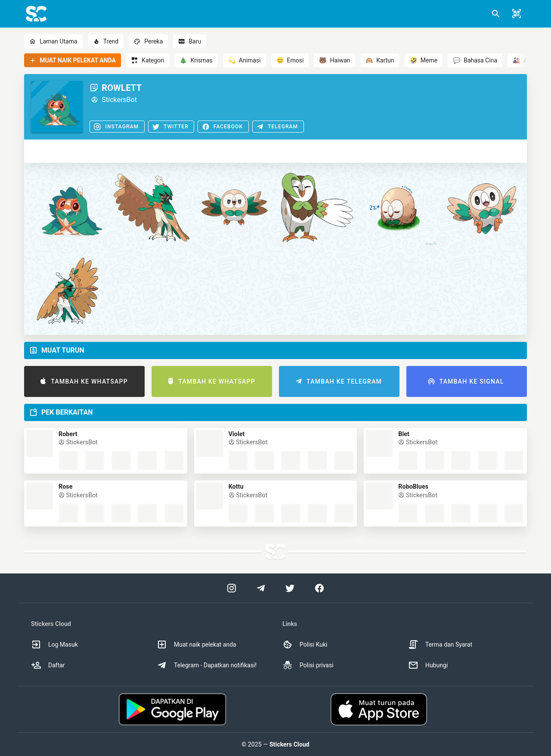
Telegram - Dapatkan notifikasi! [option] (207, 665)
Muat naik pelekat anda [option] (197, 644)
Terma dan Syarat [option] (440, 644)
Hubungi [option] (428, 665)
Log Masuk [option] (54, 644)
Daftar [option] (48, 665)
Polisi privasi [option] (308, 665)
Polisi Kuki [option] (305, 644)
